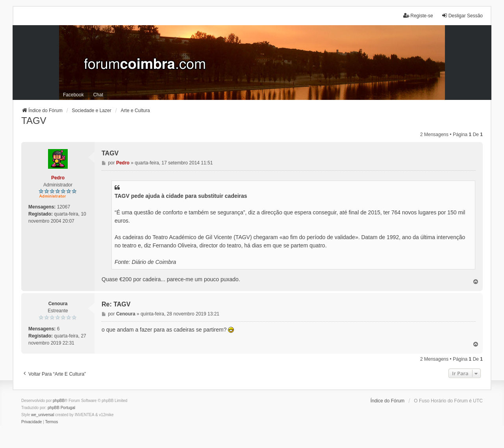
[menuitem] (31, 422)
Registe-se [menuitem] (418, 16)
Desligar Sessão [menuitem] (462, 16)
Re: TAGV (116, 304)
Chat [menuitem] (98, 95)
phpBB (59, 401)
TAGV (34, 121)
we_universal (43, 415)
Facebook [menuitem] (73, 95)
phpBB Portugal (61, 408)
